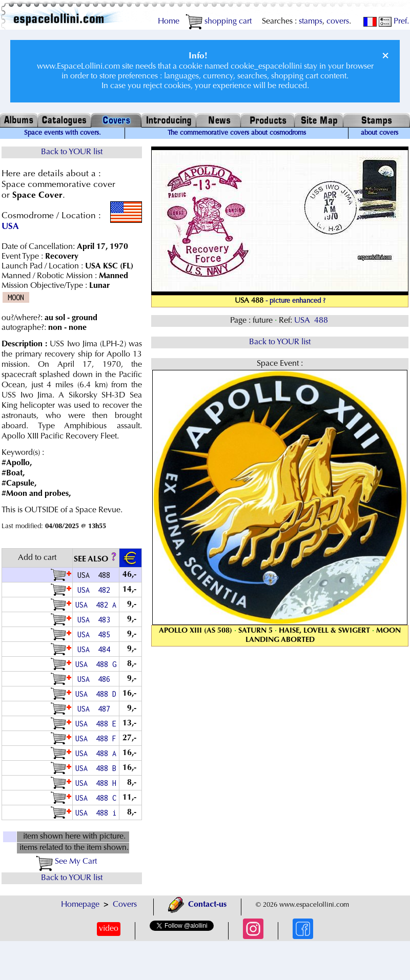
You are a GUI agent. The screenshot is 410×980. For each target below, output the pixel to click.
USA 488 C (96, 798)
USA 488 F (96, 738)
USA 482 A (96, 605)
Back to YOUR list (72, 152)
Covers (125, 905)
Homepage (80, 905)
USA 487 (96, 709)
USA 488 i (96, 813)
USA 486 (96, 679)
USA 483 (96, 620)
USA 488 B (96, 768)
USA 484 (96, 649)
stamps (311, 22)
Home (169, 22)
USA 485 (96, 634)
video (109, 929)
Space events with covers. (63, 133)
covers (338, 22)
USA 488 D (96, 694)
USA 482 (96, 590)
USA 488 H (96, 783)
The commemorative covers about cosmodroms (237, 133)
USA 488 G (96, 664)
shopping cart (219, 22)
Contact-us (197, 905)
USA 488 (312, 321)
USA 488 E (96, 724)
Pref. (394, 22)
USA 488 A (96, 753)
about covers (380, 133)
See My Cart (66, 862)
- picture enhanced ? (295, 301)
